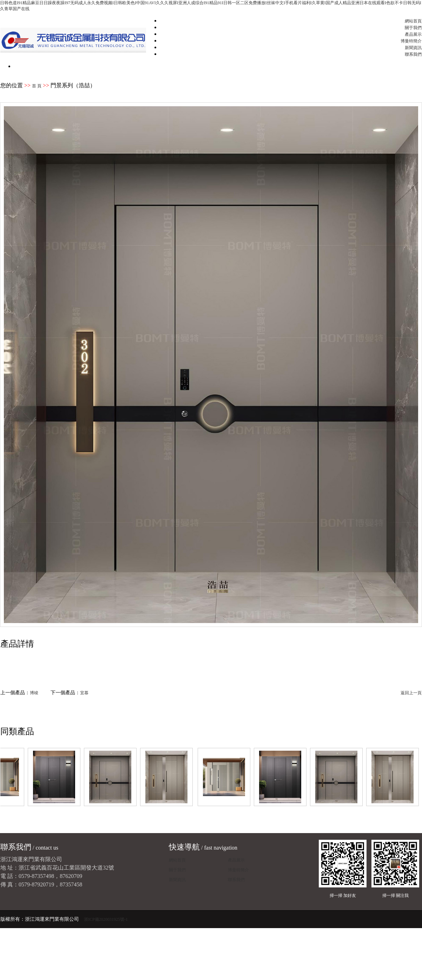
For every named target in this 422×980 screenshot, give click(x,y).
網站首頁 (413, 21)
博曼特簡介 (411, 41)
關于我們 (413, 28)
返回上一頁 (411, 693)
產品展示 (413, 34)
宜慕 (84, 693)
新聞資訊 (413, 48)
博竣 (34, 693)
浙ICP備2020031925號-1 (106, 919)
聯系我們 (413, 54)
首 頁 (37, 86)
